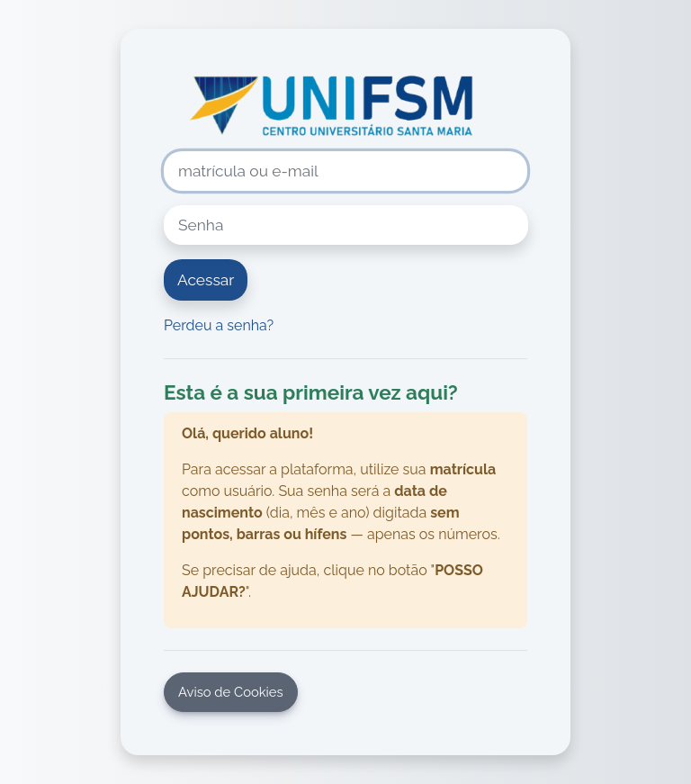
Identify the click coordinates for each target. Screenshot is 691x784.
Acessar (206, 280)
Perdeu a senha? (219, 325)
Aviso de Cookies (231, 692)
